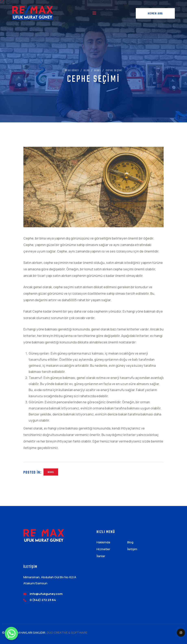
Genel (51, 472)
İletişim (132, 549)
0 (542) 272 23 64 (43, 600)
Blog (130, 542)
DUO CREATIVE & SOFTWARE (67, 633)
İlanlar (101, 556)
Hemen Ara (155, 14)
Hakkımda (103, 542)
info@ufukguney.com (46, 594)
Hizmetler (103, 549)
